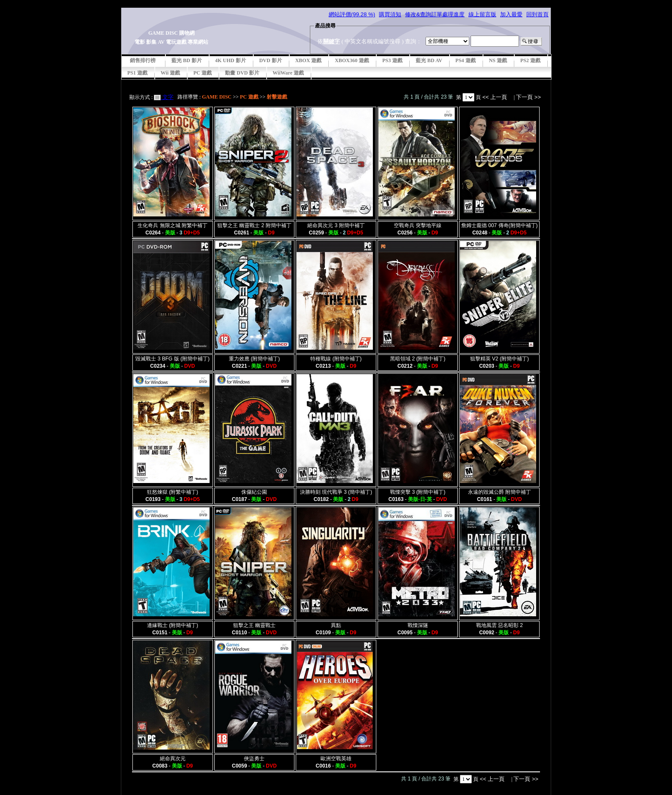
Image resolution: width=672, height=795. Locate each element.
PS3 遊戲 (392, 60)
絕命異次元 (173, 759)
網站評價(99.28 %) (352, 14)
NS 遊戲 (498, 60)
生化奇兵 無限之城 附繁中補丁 (172, 225)
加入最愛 (511, 14)
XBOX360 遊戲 (352, 60)
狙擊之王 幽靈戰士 (254, 625)
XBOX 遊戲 (309, 60)
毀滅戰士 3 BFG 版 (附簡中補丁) (172, 359)
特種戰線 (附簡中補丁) (336, 359)
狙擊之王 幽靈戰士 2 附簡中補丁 (254, 225)
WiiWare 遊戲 (288, 73)
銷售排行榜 (143, 60)
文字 (167, 97)
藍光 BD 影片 (187, 60)
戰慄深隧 (418, 625)
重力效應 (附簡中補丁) (254, 359)
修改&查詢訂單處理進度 (435, 14)
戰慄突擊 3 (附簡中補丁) (418, 492)
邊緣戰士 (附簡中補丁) (172, 625)
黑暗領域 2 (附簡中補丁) (418, 359)
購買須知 (390, 14)
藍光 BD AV (429, 60)
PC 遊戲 (202, 73)
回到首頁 (537, 14)
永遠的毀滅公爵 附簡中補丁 (499, 492)
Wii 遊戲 (170, 73)
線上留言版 (482, 14)
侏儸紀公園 (254, 492)
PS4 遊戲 (466, 60)
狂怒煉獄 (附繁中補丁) (172, 492)
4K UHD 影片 (231, 60)
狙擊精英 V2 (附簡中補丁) (499, 359)
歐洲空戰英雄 (336, 759)
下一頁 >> (528, 97)
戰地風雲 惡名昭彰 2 (499, 625)
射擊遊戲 (277, 97)
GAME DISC (217, 97)
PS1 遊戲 (137, 73)
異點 (336, 625)
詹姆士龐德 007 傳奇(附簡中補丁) (499, 225)
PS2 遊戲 (530, 60)
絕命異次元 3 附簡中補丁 (336, 225)
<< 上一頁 (495, 97)
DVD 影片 (271, 60)
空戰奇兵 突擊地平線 (418, 225)
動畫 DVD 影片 (242, 73)
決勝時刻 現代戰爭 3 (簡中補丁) (336, 492)
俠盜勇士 (254, 759)
